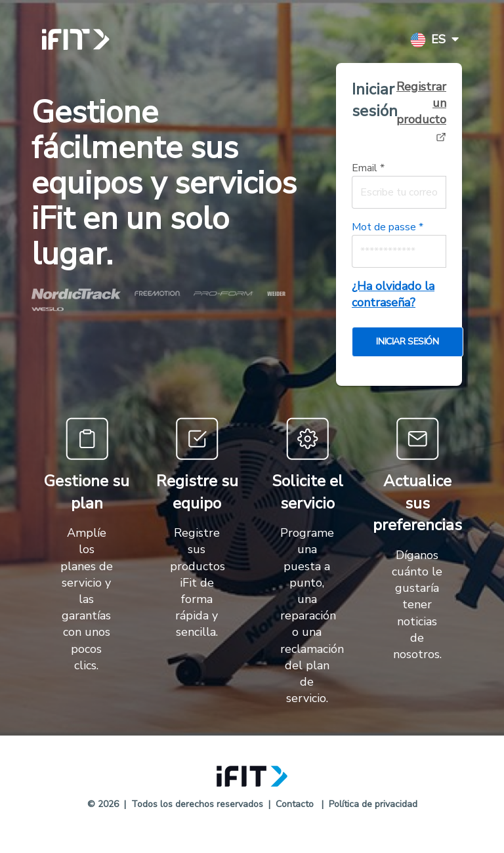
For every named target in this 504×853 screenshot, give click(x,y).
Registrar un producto (421, 111)
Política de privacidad (373, 804)
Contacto (295, 804)
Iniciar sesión (375, 100)
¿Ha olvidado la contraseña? (393, 294)
